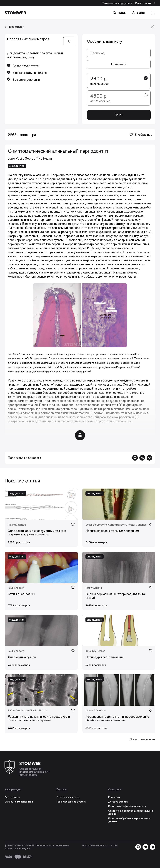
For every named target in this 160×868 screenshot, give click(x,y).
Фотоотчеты (12, 797)
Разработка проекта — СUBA (100, 846)
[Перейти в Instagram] (135, 458)
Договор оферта (119, 802)
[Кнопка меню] (153, 13)
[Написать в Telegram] (149, 458)
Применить (119, 64)
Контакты (114, 797)
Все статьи (15, 27)
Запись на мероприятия (19, 802)
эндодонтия (17, 166)
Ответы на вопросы (68, 797)
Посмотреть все (141, 740)
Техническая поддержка (117, 3)
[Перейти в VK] (142, 458)
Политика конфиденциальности (128, 806)
